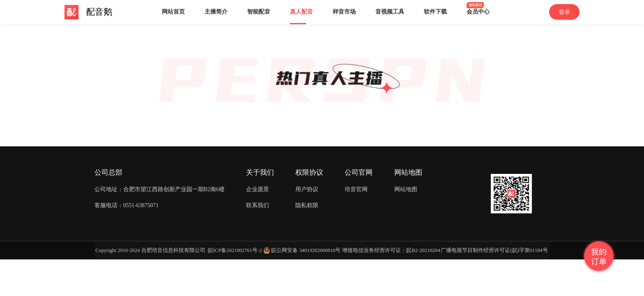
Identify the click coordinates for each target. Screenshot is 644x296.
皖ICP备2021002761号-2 (235, 250)
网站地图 (406, 189)
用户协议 (307, 189)
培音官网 (356, 189)
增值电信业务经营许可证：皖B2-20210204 (391, 250)
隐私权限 (307, 205)
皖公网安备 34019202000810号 (306, 250)
